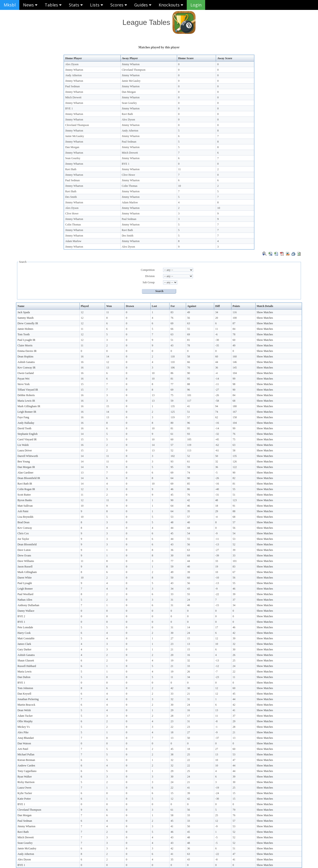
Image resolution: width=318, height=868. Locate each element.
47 (234, 760)
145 (235, 368)
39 (234, 550)
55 (189, 329)
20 (217, 318)
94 (217, 406)
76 (172, 318)
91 (234, 506)
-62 (217, 445)
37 (234, 600)
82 (234, 478)
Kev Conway (25, 528)
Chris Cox (23, 533)
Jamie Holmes (25, 329)
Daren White (25, 578)
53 (172, 517)
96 (189, 390)
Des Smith (71, 197)
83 (172, 312)
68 (234, 401)
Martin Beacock (26, 705)
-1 (216, 727)
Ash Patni (23, 511)
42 (189, 500)
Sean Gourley (129, 103)
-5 (216, 473)
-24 (217, 793)
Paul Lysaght (25, 583)
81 (189, 340)
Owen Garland (26, 373)
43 (172, 345)
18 (217, 506)
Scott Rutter (24, 495)
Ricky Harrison (26, 782)
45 (172, 495)
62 (217, 417)
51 (172, 340)
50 (217, 456)
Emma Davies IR (27, 351)
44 (217, 362)
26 (234, 655)
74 (217, 412)
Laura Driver (25, 450)
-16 (217, 423)
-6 (216, 334)
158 (235, 417)
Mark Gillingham (27, 572)
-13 (217, 544)
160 (235, 357)
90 (189, 373)
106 (173, 368)
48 (217, 500)
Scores (119, 5)
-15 (217, 605)
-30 (217, 340)
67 (234, 572)
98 (234, 384)
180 (235, 406)
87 (234, 323)
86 (172, 373)
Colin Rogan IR (26, 489)
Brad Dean (23, 522)
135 (173, 406)
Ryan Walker (25, 777)
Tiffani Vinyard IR (28, 390)
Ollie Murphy (25, 721)
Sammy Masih (26, 318)
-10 (217, 578)
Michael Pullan (26, 754)
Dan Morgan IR (26, 467)
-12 (217, 666)
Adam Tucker (25, 716)
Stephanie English (28, 434)
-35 (217, 345)
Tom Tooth (23, 334)
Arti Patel (23, 749)
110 (173, 362)
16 (82, 357)
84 (234, 329)
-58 (217, 401)
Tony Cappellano (27, 771)
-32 (217, 434)
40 (189, 522)
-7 (216, 672)
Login (196, 5)
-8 (216, 721)
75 (172, 395)
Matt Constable (26, 638)
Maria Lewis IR (26, 401)
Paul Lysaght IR (26, 340)
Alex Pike (23, 732)
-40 (217, 489)
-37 (217, 738)
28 (172, 716)
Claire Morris (25, 345)
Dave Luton (24, 550)
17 (217, 627)
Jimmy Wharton (131, 64)
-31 (217, 495)
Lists (96, 5)
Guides (143, 5)
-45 (217, 439)
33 (234, 555)
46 (172, 489)
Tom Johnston (25, 688)
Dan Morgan (129, 92)
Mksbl (10, 5)
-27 (217, 390)
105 (189, 439)
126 (235, 462)
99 (234, 379)
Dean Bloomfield (27, 544)
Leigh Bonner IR (27, 412)
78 (234, 334)
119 (173, 417)
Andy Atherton (73, 75)
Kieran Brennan (26, 760)
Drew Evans (24, 555)
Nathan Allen (25, 600)
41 (189, 406)
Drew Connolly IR (28, 323)
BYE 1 (69, 108)
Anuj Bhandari (26, 738)
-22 (217, 594)
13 (108, 368)
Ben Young (24, 462)
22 (234, 672)
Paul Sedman (72, 86)
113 (189, 450)
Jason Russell (25, 567)
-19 (217, 788)
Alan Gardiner (25, 473)
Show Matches (265, 312)
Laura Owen (24, 788)
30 (172, 555)
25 (234, 660)
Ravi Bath (127, 114)
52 (172, 450)
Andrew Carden (26, 766)
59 (172, 401)
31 (172, 600)
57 (189, 417)
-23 (217, 677)
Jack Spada (24, 312)
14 (108, 357)
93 (189, 434)
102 (173, 456)
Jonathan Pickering (28, 699)
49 (189, 312)
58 (189, 357)
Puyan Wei (23, 379)
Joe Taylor (23, 539)
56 (189, 318)
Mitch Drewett (73, 97)
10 (180, 186)
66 (172, 329)
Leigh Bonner (25, 589)
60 (234, 340)
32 (217, 462)
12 (82, 312)
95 (189, 379)
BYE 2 (21, 616)
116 (235, 312)
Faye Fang (23, 417)
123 (235, 500)
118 (173, 357)
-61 (217, 450)
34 (217, 312)
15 (82, 384)
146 (235, 362)
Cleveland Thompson (134, 70)
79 (234, 810)
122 (235, 467)
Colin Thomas (130, 186)
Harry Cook (24, 633)
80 (172, 423)
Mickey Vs (24, 727)
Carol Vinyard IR (27, 439)
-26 (217, 395)
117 (189, 401)
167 (235, 412)
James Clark (24, 644)
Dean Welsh (24, 710)
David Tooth (24, 428)
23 (172, 644)
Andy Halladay (26, 423)
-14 (217, 379)
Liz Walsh (23, 445)
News (30, 5)
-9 (216, 533)
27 (172, 638)
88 (189, 384)
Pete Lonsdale (25, 627)
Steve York (24, 384)
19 (217, 567)
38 (172, 754)
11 (180, 169)
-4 (216, 373)
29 (217, 511)
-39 (217, 555)
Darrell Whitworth (28, 456)
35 (189, 511)
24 (189, 600)
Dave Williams (26, 561)
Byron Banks (25, 500)
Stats (76, 5)
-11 (217, 384)
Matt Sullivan (25, 506)
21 (172, 649)
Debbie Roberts (26, 395)
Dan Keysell (24, 694)
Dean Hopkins (25, 357)
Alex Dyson (72, 64)
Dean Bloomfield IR (29, 478)
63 (189, 323)
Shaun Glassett (26, 660)
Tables (53, 5)
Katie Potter (24, 799)
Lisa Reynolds (25, 517)
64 (172, 478)
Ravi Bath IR (25, 484)
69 (172, 323)
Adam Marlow (130, 202)
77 (172, 384)
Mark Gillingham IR (29, 406)
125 (173, 412)
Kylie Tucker (25, 793)
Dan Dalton (24, 677)
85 (189, 484)
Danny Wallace (26, 611)
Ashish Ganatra (26, 362)
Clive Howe (128, 175)
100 (235, 318)
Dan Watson (24, 743)
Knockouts (171, 5)
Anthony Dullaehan (28, 605)
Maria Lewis (25, 672)
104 (235, 373)
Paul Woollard (25, 594)
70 (189, 368)
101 (189, 395)
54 (189, 533)
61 (172, 434)
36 (217, 368)
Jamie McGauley (131, 81)
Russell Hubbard (27, 666)
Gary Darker (24, 649)
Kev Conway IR (26, 368)
